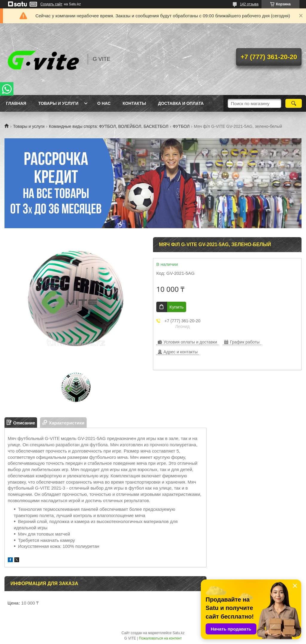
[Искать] (294, 103)
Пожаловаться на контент (160, 638)
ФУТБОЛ (181, 126)
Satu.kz (178, 633)
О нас (104, 103)
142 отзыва (249, 4)
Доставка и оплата (181, 103)
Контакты (134, 103)
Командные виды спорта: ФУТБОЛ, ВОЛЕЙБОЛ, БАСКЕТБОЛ (109, 126)
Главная (16, 103)
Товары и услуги (58, 103)
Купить (176, 307)
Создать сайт (51, 4)
